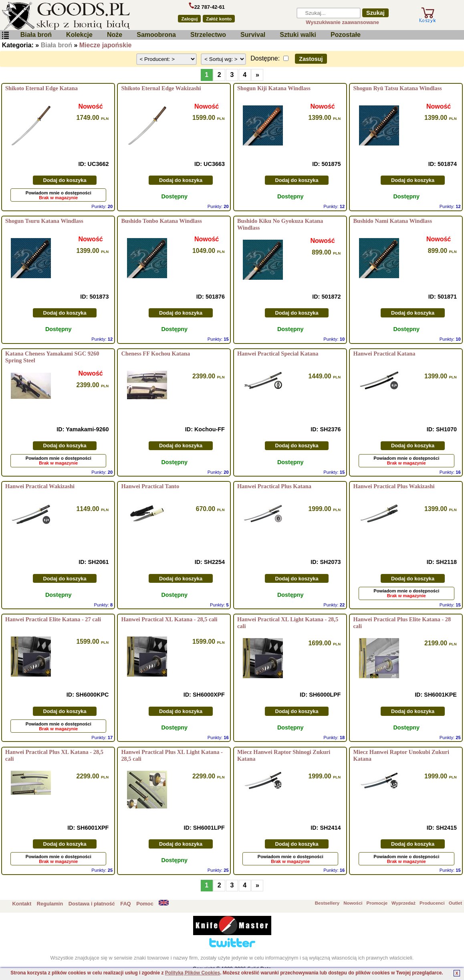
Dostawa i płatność (92, 904)
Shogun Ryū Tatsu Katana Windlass (397, 88)
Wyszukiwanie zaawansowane (342, 22)
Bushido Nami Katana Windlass (392, 221)
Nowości (353, 903)
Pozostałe (346, 35)
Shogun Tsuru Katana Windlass (44, 221)
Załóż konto (219, 19)
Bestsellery (327, 903)
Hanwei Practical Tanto (150, 486)
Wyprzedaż (403, 903)
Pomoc (145, 904)
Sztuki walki (298, 35)
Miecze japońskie (106, 45)
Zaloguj (189, 19)
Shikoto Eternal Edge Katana (41, 88)
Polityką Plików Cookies (193, 973)
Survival (253, 35)
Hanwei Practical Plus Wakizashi (394, 486)
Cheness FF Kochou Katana (155, 354)
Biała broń (36, 35)
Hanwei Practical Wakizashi (40, 486)
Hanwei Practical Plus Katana (274, 486)
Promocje (377, 903)
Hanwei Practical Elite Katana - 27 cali (53, 619)
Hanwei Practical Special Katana (278, 354)
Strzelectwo (208, 35)
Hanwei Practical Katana (384, 354)
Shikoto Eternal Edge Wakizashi (161, 88)
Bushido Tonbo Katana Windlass (161, 221)
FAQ (125, 904)
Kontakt (22, 904)
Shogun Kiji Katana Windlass (274, 88)
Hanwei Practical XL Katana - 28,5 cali (169, 619)
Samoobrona (156, 35)
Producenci (432, 903)
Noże (115, 35)
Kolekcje (79, 35)
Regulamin (50, 904)
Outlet (455, 903)
